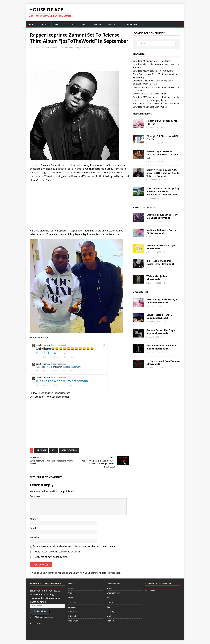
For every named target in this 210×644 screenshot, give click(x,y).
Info (86, 24)
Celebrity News (114, 584)
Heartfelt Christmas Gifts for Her (162, 123)
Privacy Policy (74, 616)
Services (100, 24)
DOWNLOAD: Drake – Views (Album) (150, 94)
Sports (110, 602)
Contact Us (134, 24)
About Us (116, 24)
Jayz (54, 450)
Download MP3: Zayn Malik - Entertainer (152, 61)
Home (32, 24)
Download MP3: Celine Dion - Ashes (150, 107)
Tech (109, 607)
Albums (110, 588)
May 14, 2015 (38, 48)
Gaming (110, 612)
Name (33, 519)
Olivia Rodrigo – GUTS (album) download (159, 317)
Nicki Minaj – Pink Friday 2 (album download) (162, 301)
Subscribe (40, 612)
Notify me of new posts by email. (51, 557)
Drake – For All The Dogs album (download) (161, 332)
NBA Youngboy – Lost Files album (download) (162, 347)
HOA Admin (52, 48)
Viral (109, 616)
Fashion (110, 621)
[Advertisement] (83, 60)
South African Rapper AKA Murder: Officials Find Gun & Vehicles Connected (163, 173)
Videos (59, 24)
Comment (35, 497)
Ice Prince (41, 450)
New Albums (140, 293)
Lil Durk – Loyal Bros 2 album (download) (163, 363)
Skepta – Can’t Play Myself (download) (162, 247)
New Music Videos (144, 208)
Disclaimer (73, 621)
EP (108, 598)
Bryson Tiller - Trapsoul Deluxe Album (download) (156, 104)
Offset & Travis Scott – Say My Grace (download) (162, 216)
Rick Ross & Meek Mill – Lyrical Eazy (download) (160, 263)
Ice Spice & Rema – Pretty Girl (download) (161, 232)
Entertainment (67, 48)
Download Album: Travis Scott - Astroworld (153, 71)
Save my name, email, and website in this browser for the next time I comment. (76, 547)
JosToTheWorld (69, 450)
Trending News (142, 114)
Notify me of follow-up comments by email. (57, 552)
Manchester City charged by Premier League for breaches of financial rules (163, 192)
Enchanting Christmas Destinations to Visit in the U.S (162, 155)
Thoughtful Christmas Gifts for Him (163, 138)
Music (44, 24)
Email (33, 528)
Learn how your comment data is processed (97, 573)
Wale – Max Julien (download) (157, 278)
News (73, 24)
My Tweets (150, 590)
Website (34, 538)
